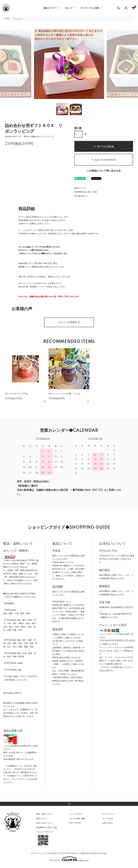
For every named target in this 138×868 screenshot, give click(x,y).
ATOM (78, 823)
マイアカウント (108, 814)
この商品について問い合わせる (104, 171)
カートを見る (108, 819)
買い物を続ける (81, 196)
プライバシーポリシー (45, 832)
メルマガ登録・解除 (77, 819)
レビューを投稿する (69, 322)
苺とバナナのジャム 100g (17, 394)
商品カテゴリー (50, 8)
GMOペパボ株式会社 (80, 853)
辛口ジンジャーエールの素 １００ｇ (65, 394)
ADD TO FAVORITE (104, 160)
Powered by (69, 859)
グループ (69, 8)
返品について (80, 188)
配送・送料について (44, 814)
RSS (71, 823)
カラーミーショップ (39, 853)
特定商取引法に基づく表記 (86, 192)
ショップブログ (75, 814)
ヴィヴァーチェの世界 (90, 8)
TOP (7, 19)
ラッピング (18, 19)
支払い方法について (44, 823)
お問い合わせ (108, 823)
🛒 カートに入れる (104, 146)
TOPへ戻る (69, 804)
